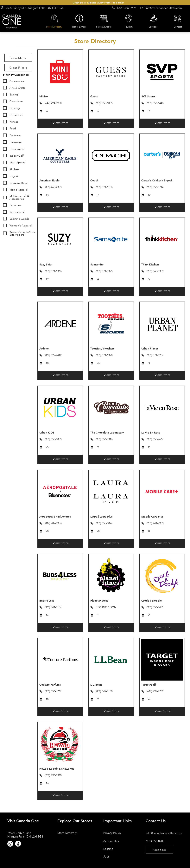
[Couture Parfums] (60, 685)
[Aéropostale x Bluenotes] (60, 517)
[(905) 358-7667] (156, 439)
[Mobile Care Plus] (162, 517)
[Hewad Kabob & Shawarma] (60, 769)
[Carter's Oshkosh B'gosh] (162, 181)
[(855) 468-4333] (54, 187)
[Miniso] (60, 97)
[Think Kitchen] (162, 265)
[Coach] (111, 181)
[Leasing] (117, 849)
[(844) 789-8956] (54, 523)
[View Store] (60, 123)
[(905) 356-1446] (156, 103)
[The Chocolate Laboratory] (111, 433)
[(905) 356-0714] (156, 187)
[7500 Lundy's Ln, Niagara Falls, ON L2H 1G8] (34, 8)
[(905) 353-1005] (105, 103)
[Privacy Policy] (117, 833)
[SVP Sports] (162, 97)
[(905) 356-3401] (156, 607)
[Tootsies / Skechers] (111, 349)
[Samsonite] (111, 265)
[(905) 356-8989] (125, 8)
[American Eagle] (60, 181)
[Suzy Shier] (60, 265)
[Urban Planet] (162, 349)
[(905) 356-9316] (105, 439)
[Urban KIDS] (60, 433)
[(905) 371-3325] (105, 271)
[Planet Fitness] (111, 601)
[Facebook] (18, 844)
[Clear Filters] (18, 68)
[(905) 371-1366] (54, 271)
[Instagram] (10, 844)
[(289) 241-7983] (156, 523)
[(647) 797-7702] (156, 691)
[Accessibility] (117, 841)
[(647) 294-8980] (54, 103)
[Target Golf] (162, 685)
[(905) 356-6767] (54, 691)
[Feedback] (159, 850)
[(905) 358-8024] (105, 523)
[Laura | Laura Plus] (111, 517)
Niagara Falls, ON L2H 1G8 (25, 836)
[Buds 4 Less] (60, 601)
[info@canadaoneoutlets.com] (164, 8)
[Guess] (111, 97)
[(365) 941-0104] (54, 607)
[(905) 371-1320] (105, 355)
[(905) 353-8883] (54, 439)
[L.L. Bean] (111, 685)
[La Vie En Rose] (162, 433)
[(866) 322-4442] (54, 355)
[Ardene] (60, 349)
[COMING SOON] (105, 607)
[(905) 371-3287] (156, 355)
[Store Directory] (71, 833)
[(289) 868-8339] (156, 271)
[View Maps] (18, 58)
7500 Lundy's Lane (19, 833)
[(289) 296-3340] (54, 775)
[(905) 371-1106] (105, 187)
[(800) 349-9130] (105, 691)
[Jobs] (117, 856)
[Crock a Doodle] (162, 601)
